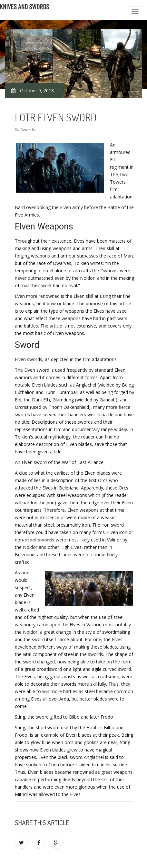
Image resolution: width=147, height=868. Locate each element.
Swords (28, 130)
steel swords (39, 540)
